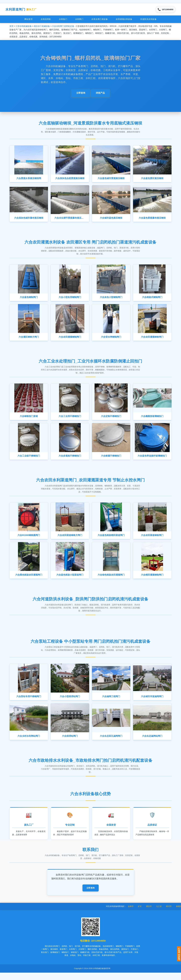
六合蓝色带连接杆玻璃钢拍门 (152, 460)
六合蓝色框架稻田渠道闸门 (111, 540)
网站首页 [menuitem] (29, 20)
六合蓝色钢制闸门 (29, 300)
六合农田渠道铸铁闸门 (152, 540)
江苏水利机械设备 (24, 27)
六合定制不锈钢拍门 (111, 420)
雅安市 (157, 914)
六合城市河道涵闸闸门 (152, 702)
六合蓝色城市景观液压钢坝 (111, 179)
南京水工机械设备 (42, 27)
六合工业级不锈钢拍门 (29, 460)
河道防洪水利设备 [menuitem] (148, 20)
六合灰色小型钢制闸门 (111, 300)
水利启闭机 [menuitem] (46, 20)
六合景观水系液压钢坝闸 (29, 179)
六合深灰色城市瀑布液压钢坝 (29, 220)
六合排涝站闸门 (70, 742)
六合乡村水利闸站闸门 (29, 742)
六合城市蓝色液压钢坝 (111, 220)
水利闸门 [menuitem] (79, 20)
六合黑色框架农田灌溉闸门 (29, 580)
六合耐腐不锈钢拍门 (111, 460)
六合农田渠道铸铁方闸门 (70, 540)
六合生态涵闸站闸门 (152, 742)
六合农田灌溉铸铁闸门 (152, 340)
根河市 (177, 914)
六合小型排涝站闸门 (70, 702)
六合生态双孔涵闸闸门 (111, 742)
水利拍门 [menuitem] (63, 20)
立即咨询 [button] (81, 94)
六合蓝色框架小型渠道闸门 (70, 580)
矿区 (148, 914)
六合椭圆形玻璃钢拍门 (152, 420)
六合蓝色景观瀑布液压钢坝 (152, 220)
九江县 (167, 914)
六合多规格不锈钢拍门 (70, 460)
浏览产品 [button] (100, 94)
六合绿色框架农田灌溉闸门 (111, 580)
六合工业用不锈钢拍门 (70, 420)
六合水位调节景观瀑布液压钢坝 (71, 220)
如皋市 (139, 914)
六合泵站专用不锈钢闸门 (29, 702)
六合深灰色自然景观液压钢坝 (70, 179)
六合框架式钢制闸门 (152, 300)
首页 (11, 27)
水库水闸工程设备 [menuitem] (100, 20)
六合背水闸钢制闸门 (111, 340)
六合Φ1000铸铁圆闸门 (29, 540)
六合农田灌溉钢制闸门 (70, 340)
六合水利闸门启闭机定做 (63, 27)
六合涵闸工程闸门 (111, 702)
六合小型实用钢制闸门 (70, 300)
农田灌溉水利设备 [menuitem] (124, 20)
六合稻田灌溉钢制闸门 (152, 580)
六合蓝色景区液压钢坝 (152, 179)
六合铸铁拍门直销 (29, 420)
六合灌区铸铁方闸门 (29, 340)
